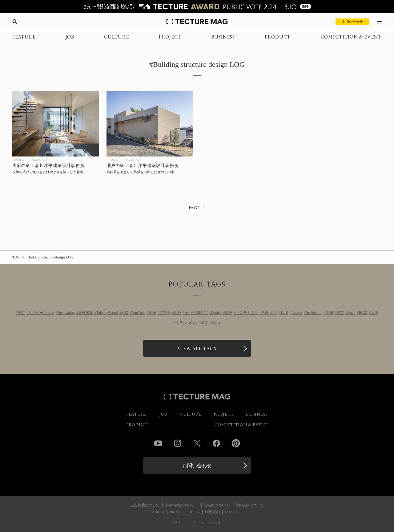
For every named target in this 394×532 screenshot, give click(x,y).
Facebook (216, 443)
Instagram (178, 443)
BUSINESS (223, 37)
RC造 (363, 313)
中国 (329, 313)
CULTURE (116, 37)
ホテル (181, 323)
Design (216, 313)
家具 (204, 323)
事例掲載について (180, 505)
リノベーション (41, 313)
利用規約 (212, 512)
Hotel (351, 313)
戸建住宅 (200, 313)
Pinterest (236, 443)
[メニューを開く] (379, 22)
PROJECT (170, 37)
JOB (70, 37)
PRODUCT (278, 37)
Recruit (297, 313)
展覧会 (165, 313)
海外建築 (86, 313)
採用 (284, 313)
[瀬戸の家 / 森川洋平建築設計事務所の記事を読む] (150, 124)
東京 (21, 313)
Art (187, 313)
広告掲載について (145, 505)
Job (275, 313)
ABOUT (158, 512)
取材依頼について (249, 505)
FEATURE (24, 37)
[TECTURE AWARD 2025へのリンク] (197, 7)
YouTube (139, 313)
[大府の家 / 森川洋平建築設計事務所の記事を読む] (56, 124)
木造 (125, 313)
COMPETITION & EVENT (351, 37)
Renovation (66, 313)
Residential (314, 313)
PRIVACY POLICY (185, 512)
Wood (113, 313)
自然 (265, 313)
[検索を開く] (15, 22)
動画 (152, 313)
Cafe (194, 323)
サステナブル (247, 313)
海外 (178, 313)
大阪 (375, 313)
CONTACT (234, 512)
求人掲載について (215, 505)
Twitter (197, 443)
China (216, 323)
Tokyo (101, 313)
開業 (340, 313)
